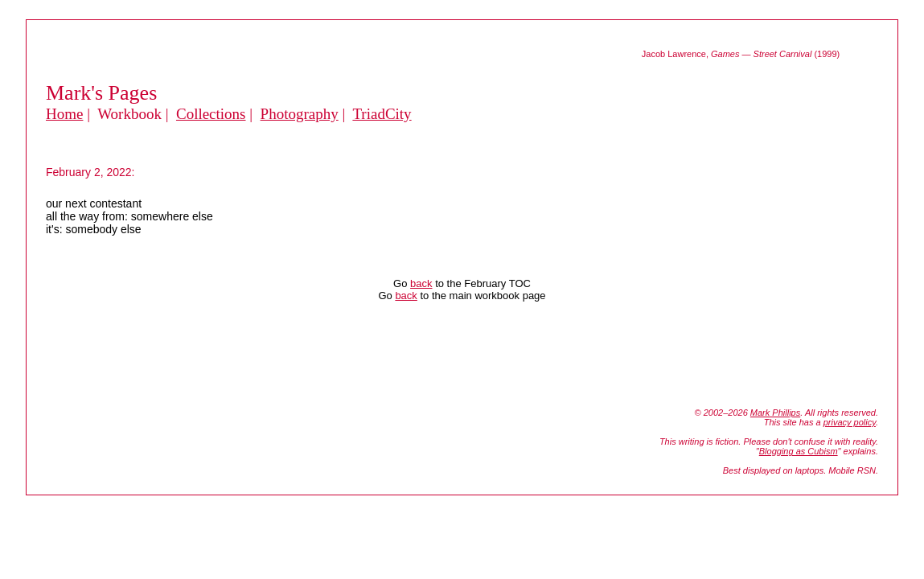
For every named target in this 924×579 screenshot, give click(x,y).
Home (64, 114)
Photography (300, 114)
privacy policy (850, 422)
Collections (211, 114)
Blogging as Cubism (799, 451)
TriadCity (382, 114)
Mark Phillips (775, 413)
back (421, 283)
